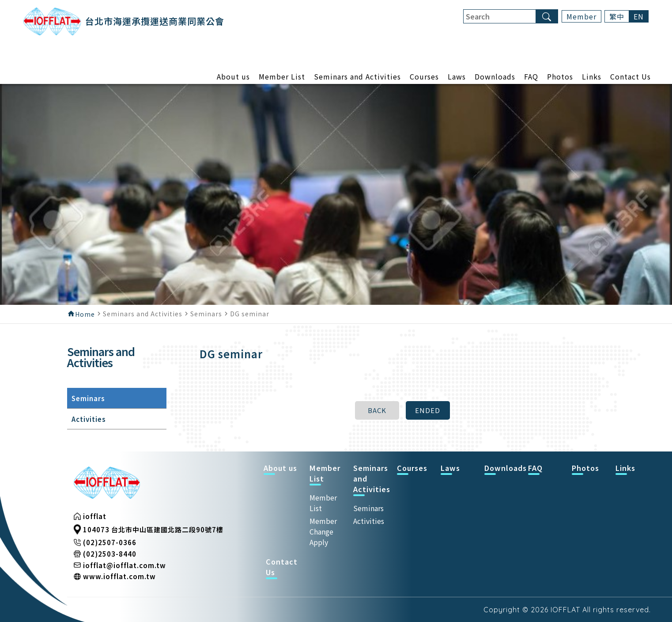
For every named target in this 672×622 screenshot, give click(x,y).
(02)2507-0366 (110, 542)
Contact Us (630, 77)
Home (85, 314)
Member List (282, 77)
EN (639, 16)
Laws (457, 77)
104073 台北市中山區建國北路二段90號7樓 (153, 529)
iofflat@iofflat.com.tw (125, 565)
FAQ (531, 77)
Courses (424, 77)
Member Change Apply (323, 531)
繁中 (617, 16)
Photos (560, 77)
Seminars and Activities (357, 77)
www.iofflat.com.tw (119, 576)
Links (592, 77)
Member (581, 16)
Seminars (368, 508)
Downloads (495, 77)
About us (233, 77)
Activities (369, 521)
